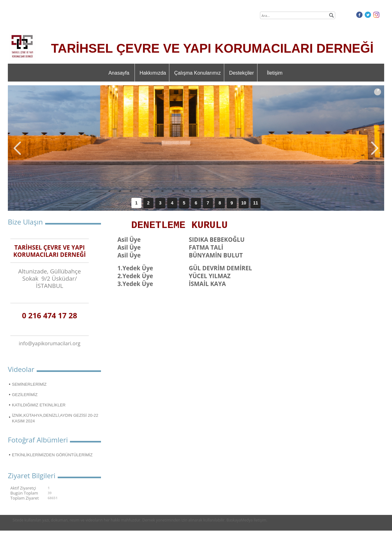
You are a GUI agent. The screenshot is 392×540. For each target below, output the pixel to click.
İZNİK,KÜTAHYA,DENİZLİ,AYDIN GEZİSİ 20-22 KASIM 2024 (55, 418)
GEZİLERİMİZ (25, 395)
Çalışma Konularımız (197, 73)
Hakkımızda (153, 73)
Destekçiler (241, 73)
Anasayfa (119, 73)
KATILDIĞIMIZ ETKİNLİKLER (39, 405)
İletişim (275, 73)
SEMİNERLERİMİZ (29, 384)
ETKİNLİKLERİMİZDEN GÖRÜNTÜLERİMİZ (52, 455)
